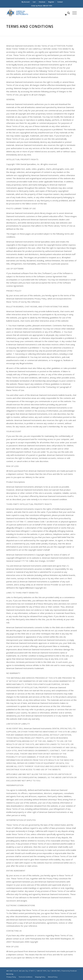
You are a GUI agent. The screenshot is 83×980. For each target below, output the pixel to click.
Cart (34, 2)
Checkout (42, 2)
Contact (60, 2)
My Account (26, 2)
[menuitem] (26, 2)
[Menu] (73, 13)
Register (51, 2)
